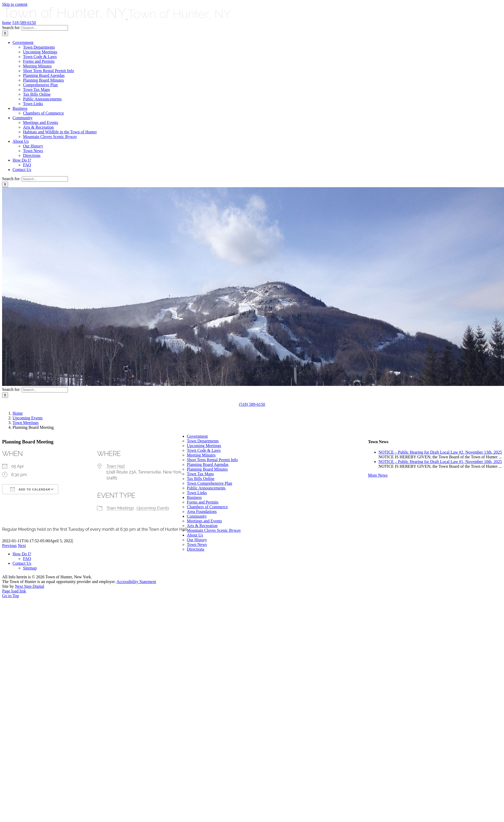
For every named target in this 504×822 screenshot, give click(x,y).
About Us (195, 535)
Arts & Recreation (202, 526)
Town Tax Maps (200, 474)
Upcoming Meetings (204, 446)
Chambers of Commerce (207, 507)
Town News (197, 544)
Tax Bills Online (201, 479)
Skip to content (15, 4)
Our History (197, 540)
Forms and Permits (203, 502)
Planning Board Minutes (207, 469)
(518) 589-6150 (252, 404)
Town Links (197, 493)
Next (22, 546)
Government (197, 436)
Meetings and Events (204, 521)
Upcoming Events (153, 508)
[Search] (5, 33)
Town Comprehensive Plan (210, 483)
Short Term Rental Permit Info (212, 460)
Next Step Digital (30, 586)
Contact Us (22, 563)
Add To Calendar (30, 489)
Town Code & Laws (204, 450)
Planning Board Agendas (208, 464)
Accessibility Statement (136, 582)
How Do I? (22, 554)
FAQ (27, 559)
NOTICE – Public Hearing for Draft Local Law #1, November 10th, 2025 (440, 462)
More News (378, 475)
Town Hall (115, 466)
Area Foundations (202, 512)
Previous (9, 546)
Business (194, 497)
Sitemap (30, 568)
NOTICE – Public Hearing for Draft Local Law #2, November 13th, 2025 (440, 452)
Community (197, 516)
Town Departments (203, 441)
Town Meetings (120, 508)
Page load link (14, 591)
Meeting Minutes (201, 455)
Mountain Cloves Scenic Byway (214, 530)
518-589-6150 (24, 23)
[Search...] (45, 28)
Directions (196, 549)
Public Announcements (206, 488)
